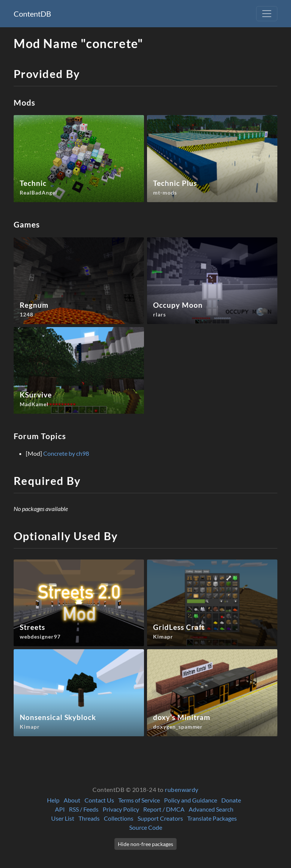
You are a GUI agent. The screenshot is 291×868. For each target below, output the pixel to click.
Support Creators (160, 818)
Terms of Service (139, 800)
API (60, 809)
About (72, 800)
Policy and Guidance (191, 800)
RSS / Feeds (84, 809)
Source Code (146, 827)
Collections (119, 818)
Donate (231, 800)
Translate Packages (212, 818)
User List (63, 818)
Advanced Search (211, 809)
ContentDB (32, 14)
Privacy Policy (121, 809)
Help (53, 800)
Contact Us (99, 800)
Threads (89, 818)
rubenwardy (182, 789)
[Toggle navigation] (267, 14)
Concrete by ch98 (66, 453)
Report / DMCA (164, 809)
